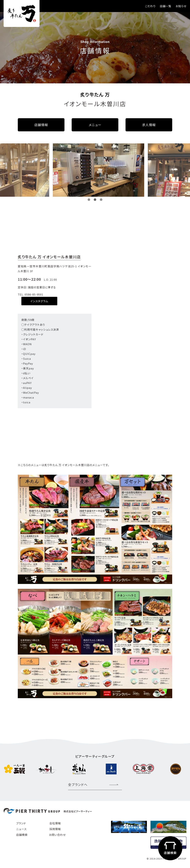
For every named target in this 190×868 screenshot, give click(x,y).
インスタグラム (39, 301)
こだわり (150, 6)
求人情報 (149, 125)
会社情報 (55, 823)
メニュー (95, 125)
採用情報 (55, 829)
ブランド (21, 823)
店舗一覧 (166, 6)
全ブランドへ (78, 784)
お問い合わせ (57, 835)
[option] (65, 170)
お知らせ (181, 6)
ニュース (21, 829)
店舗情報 (41, 125)
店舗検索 (22, 835)
